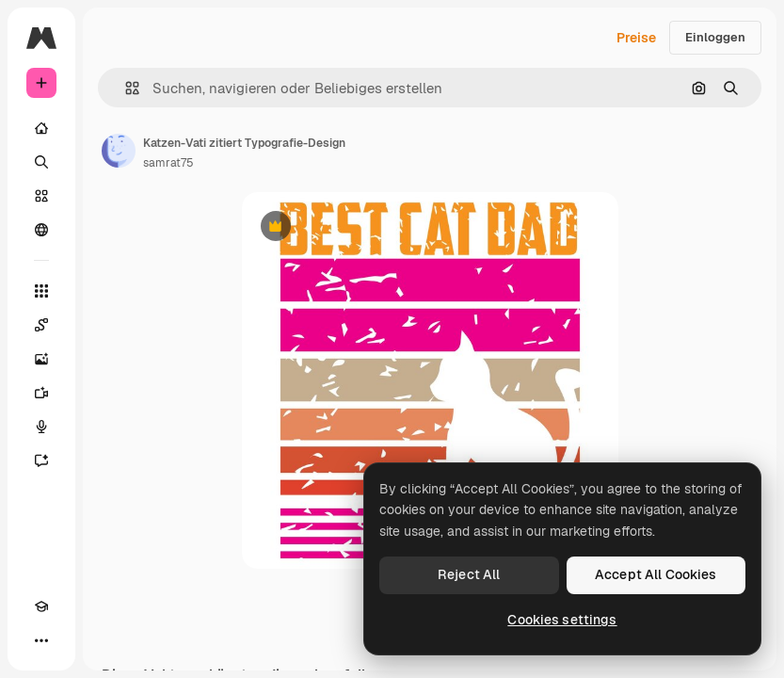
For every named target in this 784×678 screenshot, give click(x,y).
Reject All (469, 574)
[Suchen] (41, 162)
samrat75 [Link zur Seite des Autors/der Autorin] (168, 163)
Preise (636, 38)
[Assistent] (41, 460)
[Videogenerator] (41, 393)
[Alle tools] (41, 291)
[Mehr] (41, 640)
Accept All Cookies (656, 574)
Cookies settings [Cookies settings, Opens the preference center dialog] (562, 620)
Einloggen (715, 37)
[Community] (41, 230)
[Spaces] (41, 325)
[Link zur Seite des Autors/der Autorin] (119, 151)
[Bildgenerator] (41, 359)
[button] (125, 88)
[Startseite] (41, 128)
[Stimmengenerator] (41, 427)
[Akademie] (41, 606)
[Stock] (41, 196)
